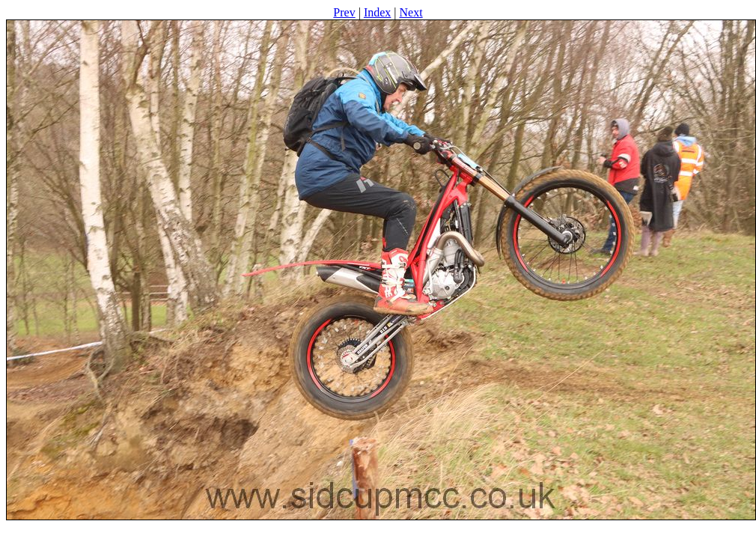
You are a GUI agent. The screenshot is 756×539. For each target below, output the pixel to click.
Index (377, 12)
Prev (344, 12)
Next (411, 12)
